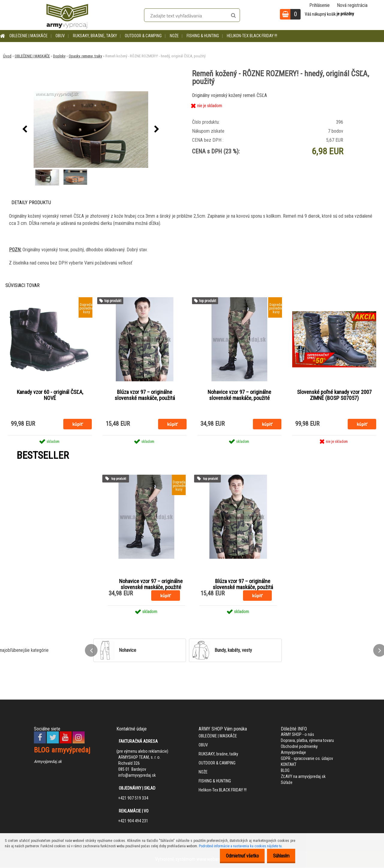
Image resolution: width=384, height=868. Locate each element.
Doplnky (59, 56)
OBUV (60, 36)
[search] (233, 16)
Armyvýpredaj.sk (48, 762)
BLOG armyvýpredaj (62, 750)
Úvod (7, 56)
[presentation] (25, 129)
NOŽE (174, 36)
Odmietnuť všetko (237, 856)
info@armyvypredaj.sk (137, 776)
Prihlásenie (319, 5)
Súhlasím (279, 856)
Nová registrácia (352, 5)
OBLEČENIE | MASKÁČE (28, 36)
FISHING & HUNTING (203, 36)
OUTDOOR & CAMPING (143, 36)
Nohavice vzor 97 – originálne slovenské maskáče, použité (239, 395)
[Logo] (67, 15)
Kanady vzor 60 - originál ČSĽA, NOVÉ (50, 395)
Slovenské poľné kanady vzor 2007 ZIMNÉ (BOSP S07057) (334, 395)
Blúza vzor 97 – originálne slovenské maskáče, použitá (145, 395)
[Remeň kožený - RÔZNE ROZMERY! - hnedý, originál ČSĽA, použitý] (91, 130)
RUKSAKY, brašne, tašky (95, 36)
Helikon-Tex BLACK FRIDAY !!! (252, 36)
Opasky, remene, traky (85, 56)
